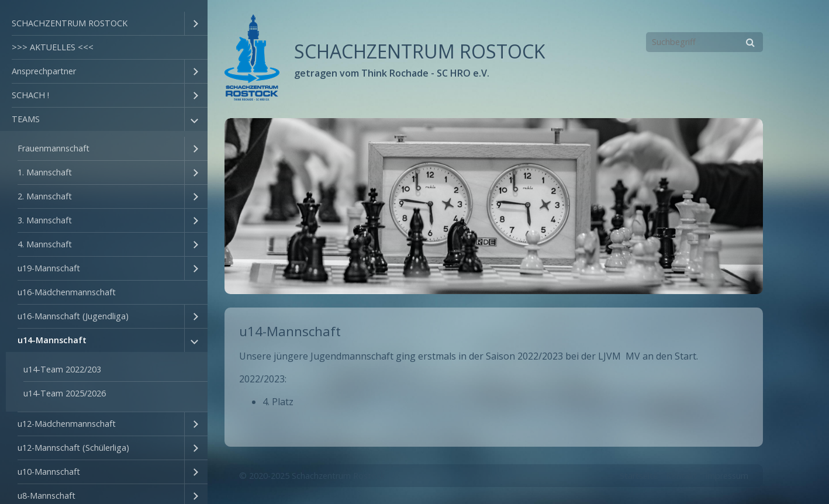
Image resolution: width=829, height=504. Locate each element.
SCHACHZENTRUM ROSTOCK (70, 23)
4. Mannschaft (45, 244)
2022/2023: (263, 379)
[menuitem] (104, 24)
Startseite (639, 476)
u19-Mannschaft (49, 268)
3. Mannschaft (45, 220)
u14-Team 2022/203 (62, 369)
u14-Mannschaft (52, 340)
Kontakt (681, 476)
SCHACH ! (30, 95)
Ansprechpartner (44, 71)
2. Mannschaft (45, 196)
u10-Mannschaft (49, 472)
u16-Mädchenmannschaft (67, 292)
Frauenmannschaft (53, 148)
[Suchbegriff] (704, 42)
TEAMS (26, 119)
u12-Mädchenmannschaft (67, 424)
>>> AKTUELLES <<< (53, 47)
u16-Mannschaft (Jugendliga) (73, 316)
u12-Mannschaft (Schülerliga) (73, 448)
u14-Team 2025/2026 (65, 393)
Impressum (727, 476)
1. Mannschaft (45, 172)
